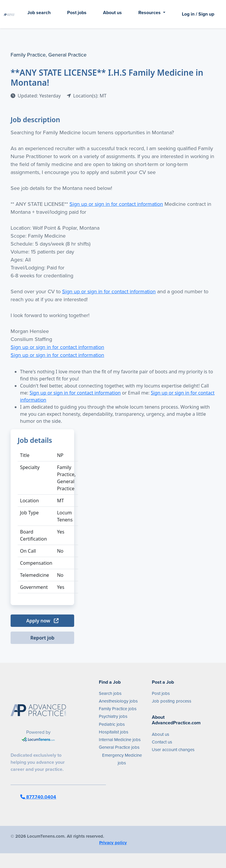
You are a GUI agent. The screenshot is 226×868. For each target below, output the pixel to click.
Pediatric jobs (112, 724)
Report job (42, 638)
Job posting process (172, 701)
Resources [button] (150, 13)
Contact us (162, 742)
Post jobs (77, 13)
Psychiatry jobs (113, 716)
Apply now (42, 621)
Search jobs (110, 693)
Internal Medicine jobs (120, 740)
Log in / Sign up (198, 14)
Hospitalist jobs (114, 732)
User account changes (173, 750)
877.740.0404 (38, 797)
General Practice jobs (119, 747)
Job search (39, 13)
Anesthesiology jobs (118, 701)
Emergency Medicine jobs (122, 759)
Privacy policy (113, 843)
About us (112, 13)
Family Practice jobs (118, 709)
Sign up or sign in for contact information (116, 204)
